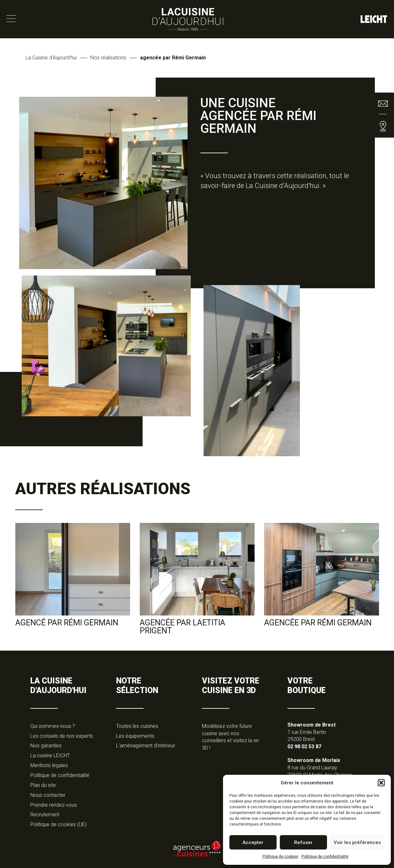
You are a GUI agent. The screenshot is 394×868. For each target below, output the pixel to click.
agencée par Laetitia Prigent (182, 627)
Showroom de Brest (312, 725)
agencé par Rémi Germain (67, 623)
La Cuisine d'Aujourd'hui (51, 58)
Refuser (303, 842)
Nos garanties (46, 746)
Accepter (253, 842)
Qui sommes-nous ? (53, 726)
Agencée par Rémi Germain (318, 623)
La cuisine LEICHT (50, 755)
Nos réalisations (108, 58)
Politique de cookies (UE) (58, 824)
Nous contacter (48, 795)
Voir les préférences (357, 842)
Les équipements (135, 736)
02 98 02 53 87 (304, 747)
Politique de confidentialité (325, 857)
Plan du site (43, 785)
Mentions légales (49, 765)
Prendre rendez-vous (54, 805)
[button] (381, 783)
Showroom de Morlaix (314, 760)
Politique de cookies (280, 857)
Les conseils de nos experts (62, 736)
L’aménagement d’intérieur (146, 746)
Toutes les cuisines (137, 726)
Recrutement (45, 815)
